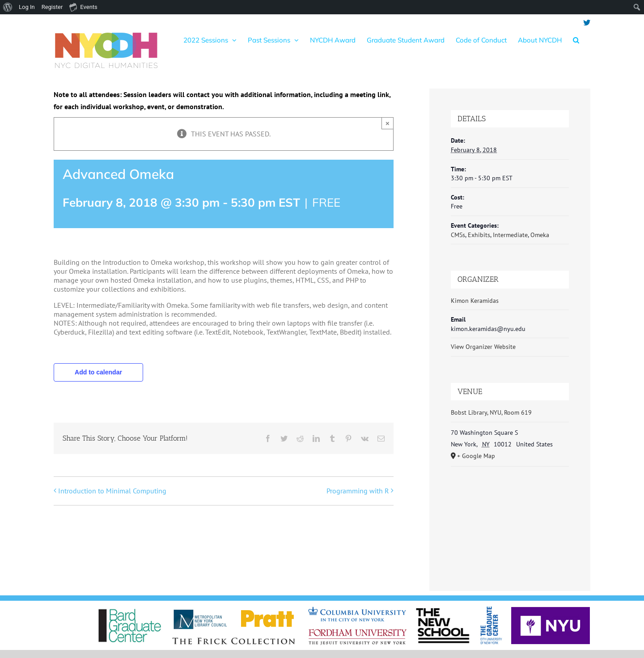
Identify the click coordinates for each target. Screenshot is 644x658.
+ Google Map (476, 456)
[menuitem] (8, 7)
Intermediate (510, 235)
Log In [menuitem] (27, 7)
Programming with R (358, 491)
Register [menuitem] (52, 7)
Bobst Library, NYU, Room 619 (491, 412)
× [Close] (388, 123)
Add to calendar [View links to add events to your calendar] (98, 372)
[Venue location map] (510, 520)
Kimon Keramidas (475, 301)
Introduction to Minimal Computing (112, 491)
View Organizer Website (483, 347)
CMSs (458, 235)
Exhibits (479, 235)
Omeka (540, 235)
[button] (576, 40)
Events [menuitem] (83, 7)
